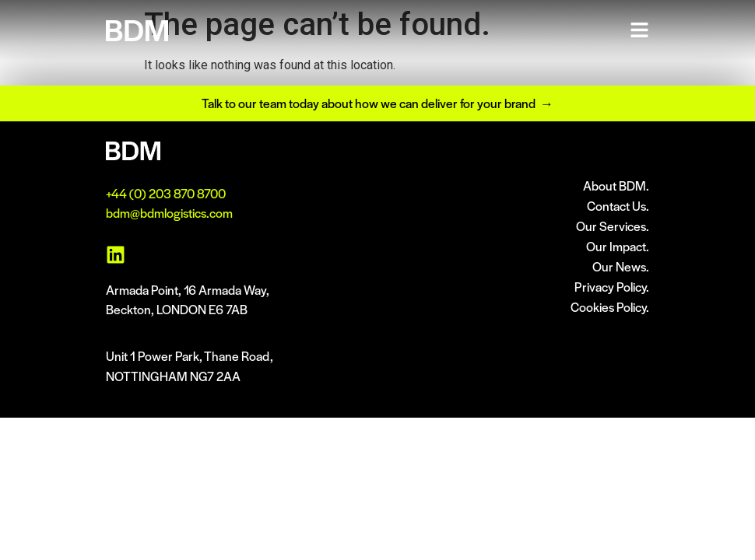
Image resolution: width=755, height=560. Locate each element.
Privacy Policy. (612, 287)
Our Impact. (618, 246)
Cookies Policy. (610, 307)
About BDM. (616, 185)
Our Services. (613, 226)
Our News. (621, 266)
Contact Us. (618, 206)
